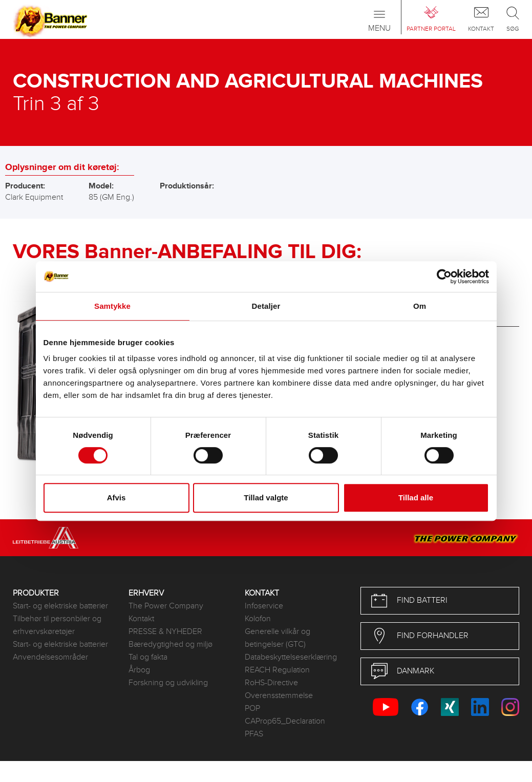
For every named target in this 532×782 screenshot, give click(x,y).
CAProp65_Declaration (285, 721)
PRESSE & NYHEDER (165, 632)
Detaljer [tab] (266, 306)
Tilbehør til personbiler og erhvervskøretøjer (57, 625)
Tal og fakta (148, 657)
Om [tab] (420, 306)
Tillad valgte (266, 498)
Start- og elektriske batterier (60, 606)
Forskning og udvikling (168, 683)
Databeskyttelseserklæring (291, 657)
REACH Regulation (277, 670)
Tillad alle (416, 498)
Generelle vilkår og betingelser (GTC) (278, 638)
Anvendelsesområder (50, 657)
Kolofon (258, 619)
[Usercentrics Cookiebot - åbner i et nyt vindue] (444, 277)
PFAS (254, 734)
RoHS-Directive (271, 683)
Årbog (139, 670)
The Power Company (166, 606)
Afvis (116, 498)
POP (252, 709)
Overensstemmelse (279, 696)
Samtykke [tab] (112, 306)
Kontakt (141, 619)
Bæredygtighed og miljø (171, 644)
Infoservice (264, 606)
